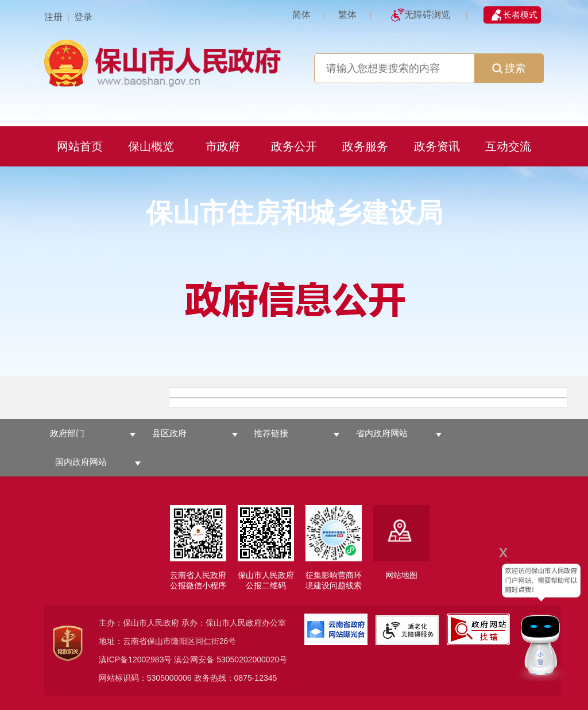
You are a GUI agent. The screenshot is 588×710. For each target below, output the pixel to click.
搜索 (509, 68)
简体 (301, 15)
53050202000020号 (252, 659)
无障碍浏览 (427, 15)
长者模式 (520, 15)
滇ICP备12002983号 (136, 659)
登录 (83, 17)
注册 (53, 17)
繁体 (347, 15)
